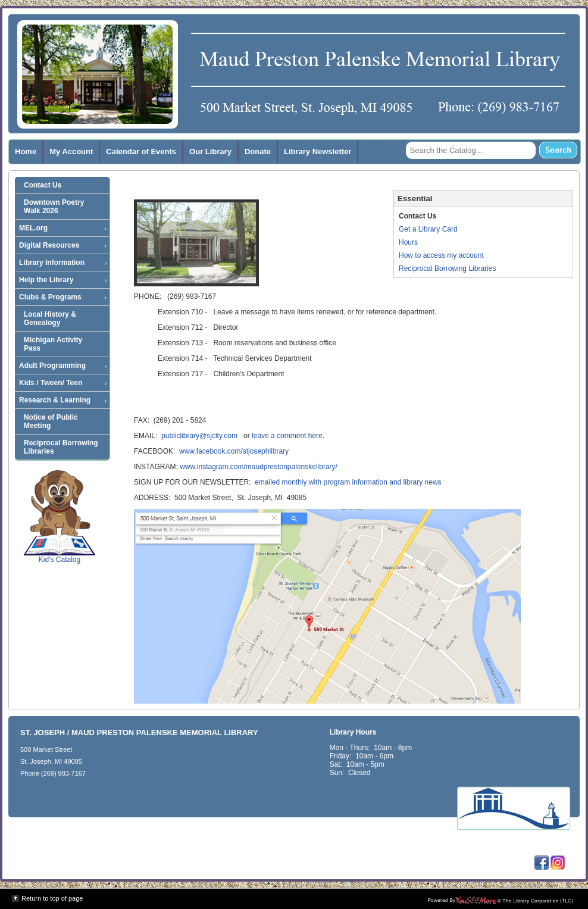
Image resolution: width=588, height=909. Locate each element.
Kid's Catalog (60, 517)
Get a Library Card (428, 229)
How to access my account (441, 255)
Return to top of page (52, 898)
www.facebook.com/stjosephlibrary (234, 451)
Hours (408, 242)
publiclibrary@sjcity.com (199, 436)
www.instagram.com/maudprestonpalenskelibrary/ (259, 467)
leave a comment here (287, 436)
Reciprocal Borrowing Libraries (447, 268)
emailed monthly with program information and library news (348, 482)
